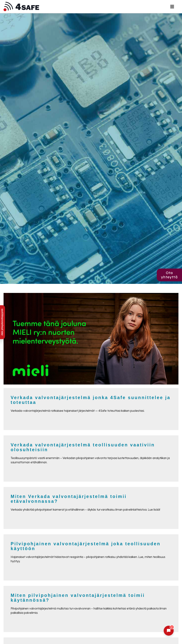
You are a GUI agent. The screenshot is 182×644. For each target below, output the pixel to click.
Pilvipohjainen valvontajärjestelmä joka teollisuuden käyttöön (86, 546)
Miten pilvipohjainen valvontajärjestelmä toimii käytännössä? (78, 598)
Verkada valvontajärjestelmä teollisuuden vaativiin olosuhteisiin (83, 447)
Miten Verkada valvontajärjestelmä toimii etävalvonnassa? (69, 499)
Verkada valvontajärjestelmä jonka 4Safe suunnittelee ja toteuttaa (91, 400)
